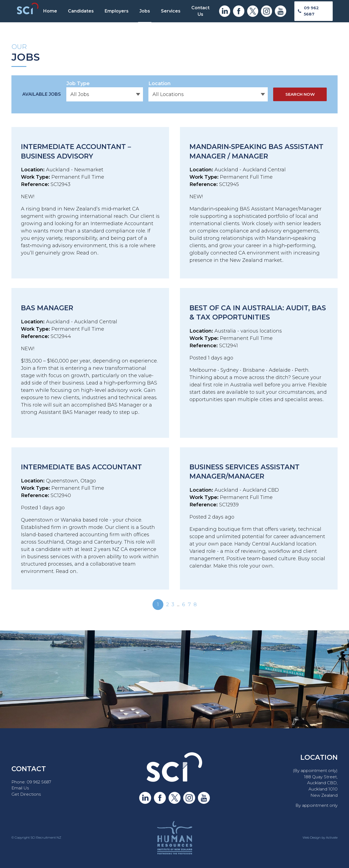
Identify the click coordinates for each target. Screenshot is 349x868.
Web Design (312, 838)
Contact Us (200, 11)
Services (171, 11)
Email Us (20, 788)
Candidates (81, 11)
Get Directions (26, 794)
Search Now (300, 94)
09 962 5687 (311, 11)
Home (50, 11)
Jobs (145, 11)
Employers (117, 11)
